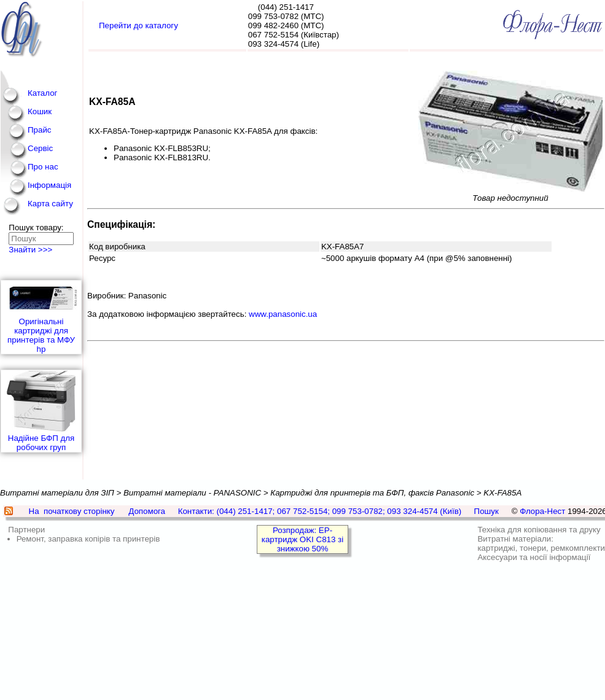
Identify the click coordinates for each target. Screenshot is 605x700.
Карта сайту (50, 204)
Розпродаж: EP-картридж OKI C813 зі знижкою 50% (302, 539)
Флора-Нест (542, 511)
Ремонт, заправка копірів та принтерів (88, 539)
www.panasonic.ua (283, 314)
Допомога (147, 511)
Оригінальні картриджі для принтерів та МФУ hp (41, 317)
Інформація (49, 185)
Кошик (40, 111)
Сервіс (40, 148)
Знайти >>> (30, 250)
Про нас (43, 167)
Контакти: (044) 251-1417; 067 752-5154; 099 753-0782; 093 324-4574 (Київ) (320, 511)
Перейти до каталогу (139, 25)
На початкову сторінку (72, 511)
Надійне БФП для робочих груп (41, 411)
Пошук (486, 511)
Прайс (40, 130)
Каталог (42, 93)
